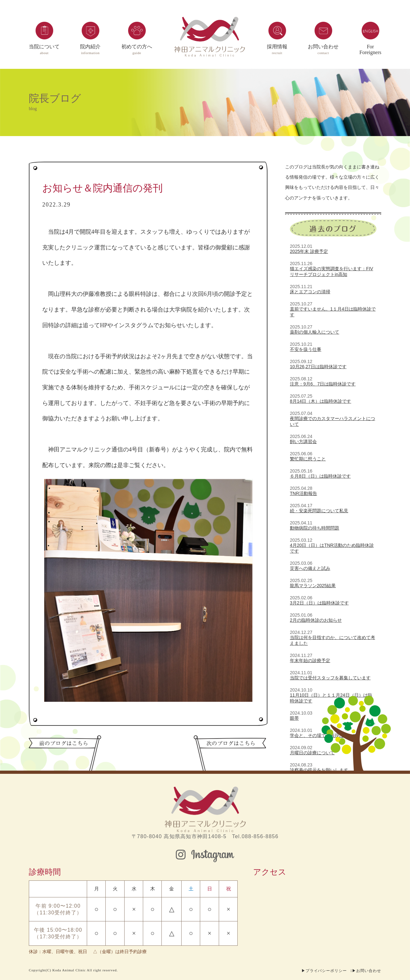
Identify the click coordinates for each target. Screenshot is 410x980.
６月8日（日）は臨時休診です (320, 476)
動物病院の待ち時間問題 (315, 528)
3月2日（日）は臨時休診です (319, 603)
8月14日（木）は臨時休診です (320, 401)
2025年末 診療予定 (309, 251)
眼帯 (294, 718)
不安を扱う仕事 (306, 349)
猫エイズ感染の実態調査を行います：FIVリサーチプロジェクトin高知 (332, 271)
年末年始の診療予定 (310, 660)
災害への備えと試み (310, 568)
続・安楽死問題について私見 (319, 511)
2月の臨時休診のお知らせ (316, 620)
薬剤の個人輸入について (315, 332)
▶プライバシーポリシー (324, 971)
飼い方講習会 (303, 441)
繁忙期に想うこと (308, 459)
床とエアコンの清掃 (310, 292)
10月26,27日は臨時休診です (318, 367)
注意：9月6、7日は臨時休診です (323, 384)
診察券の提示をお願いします (319, 770)
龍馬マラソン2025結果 (313, 586)
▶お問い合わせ (367, 971)
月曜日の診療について (312, 753)
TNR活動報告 (303, 493)
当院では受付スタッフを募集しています (330, 678)
